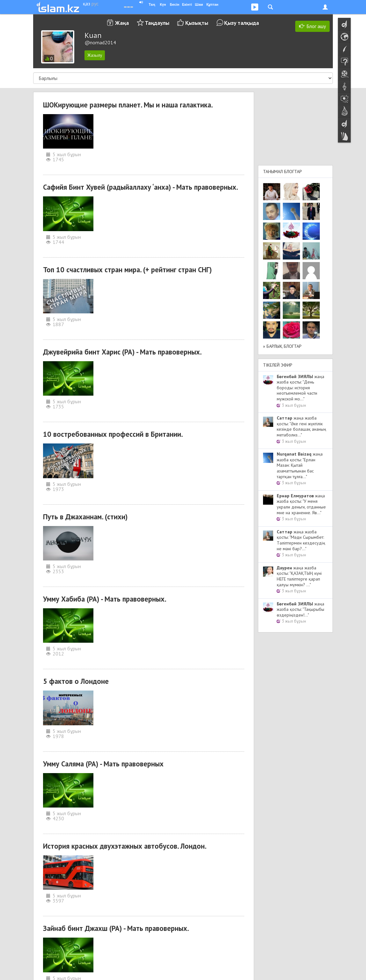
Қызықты (197, 23)
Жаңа (122, 23)
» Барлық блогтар (282, 346)
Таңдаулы (157, 23)
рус (95, 4)
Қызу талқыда (242, 23)
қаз (87, 4)
